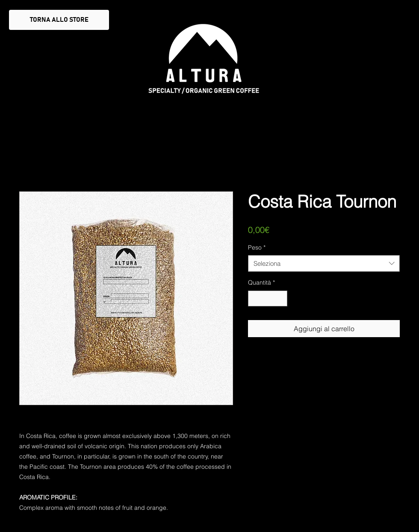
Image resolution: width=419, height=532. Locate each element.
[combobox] (324, 263)
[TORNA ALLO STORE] (59, 20)
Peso (257, 247)
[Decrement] (255, 298)
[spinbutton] (268, 298)
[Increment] (281, 298)
